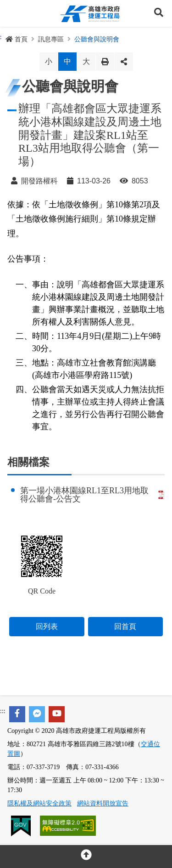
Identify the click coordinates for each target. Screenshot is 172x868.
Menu (13, 13)
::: (3, 711)
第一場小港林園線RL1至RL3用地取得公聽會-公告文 (92, 495)
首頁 (17, 39)
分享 (124, 62)
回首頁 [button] (125, 626)
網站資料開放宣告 (103, 803)
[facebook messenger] (37, 714)
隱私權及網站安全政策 (39, 803)
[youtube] (57, 714)
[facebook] (17, 714)
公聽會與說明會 (97, 39)
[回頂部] (86, 857)
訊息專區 (51, 39)
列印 (105, 62)
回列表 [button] (47, 626)
